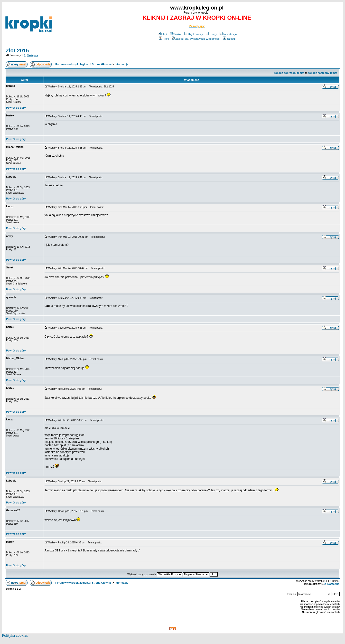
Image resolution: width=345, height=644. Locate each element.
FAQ (162, 34)
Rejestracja (228, 34)
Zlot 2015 (17, 51)
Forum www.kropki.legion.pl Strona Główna (83, 64)
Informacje (121, 64)
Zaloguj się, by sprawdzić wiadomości (196, 39)
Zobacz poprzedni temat (289, 73)
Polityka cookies (15, 635)
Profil (164, 39)
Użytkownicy (194, 34)
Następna (32, 55)
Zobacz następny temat (322, 73)
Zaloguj (229, 39)
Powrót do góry (16, 108)
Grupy (211, 34)
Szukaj (176, 34)
